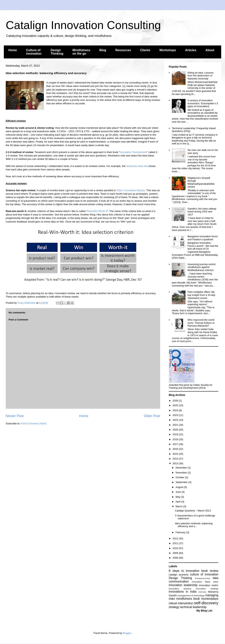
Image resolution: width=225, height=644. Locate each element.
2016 (176, 449)
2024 (176, 410)
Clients (145, 50)
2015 (176, 454)
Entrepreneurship (202, 578)
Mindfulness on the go (81, 52)
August (180, 487)
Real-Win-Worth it (97, 211)
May (178, 497)
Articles (191, 50)
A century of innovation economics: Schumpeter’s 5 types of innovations (203, 103)
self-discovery (206, 603)
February (181, 532)
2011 (176, 543)
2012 (176, 538)
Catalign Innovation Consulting (83, 25)
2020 (176, 430)
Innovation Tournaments (133, 152)
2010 (176, 548)
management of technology (191, 595)
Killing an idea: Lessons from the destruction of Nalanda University (200, 76)
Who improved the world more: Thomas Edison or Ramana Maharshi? (201, 323)
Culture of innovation (34, 52)
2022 (176, 420)
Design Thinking (57, 52)
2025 (176, 405)
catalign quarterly (179, 575)
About (210, 50)
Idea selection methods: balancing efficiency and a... (194, 525)
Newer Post (15, 416)
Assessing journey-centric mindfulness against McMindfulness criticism (202, 267)
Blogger (127, 633)
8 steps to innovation (184, 571)
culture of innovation (204, 574)
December (182, 468)
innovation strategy (207, 589)
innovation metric (209, 585)
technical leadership (193, 607)
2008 (176, 558)
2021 (176, 425)
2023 (176, 415)
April (178, 502)
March (179, 506)
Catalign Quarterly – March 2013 (193, 511)
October (180, 477)
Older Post (152, 416)
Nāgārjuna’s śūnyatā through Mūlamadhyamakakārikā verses (201, 182)
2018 (176, 439)
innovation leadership (183, 585)
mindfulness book (188, 599)
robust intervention (181, 603)
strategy (174, 607)
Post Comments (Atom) (34, 424)
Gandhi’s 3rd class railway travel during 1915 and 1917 (202, 212)
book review (210, 571)
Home (13, 50)
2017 (176, 444)
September (182, 482)
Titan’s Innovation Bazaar (131, 190)
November (182, 473)
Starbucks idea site (137, 166)
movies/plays (210, 599)
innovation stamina (180, 589)
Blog (103, 50)
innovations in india (183, 592)
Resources (123, 50)
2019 (176, 434)
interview (202, 592)
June (179, 492)
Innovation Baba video (205, 582)
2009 (176, 553)
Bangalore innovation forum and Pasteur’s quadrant (203, 238)
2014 (176, 459)
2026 (176, 401)
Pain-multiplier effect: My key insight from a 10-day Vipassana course (201, 295)
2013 (176, 463)
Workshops (168, 50)
